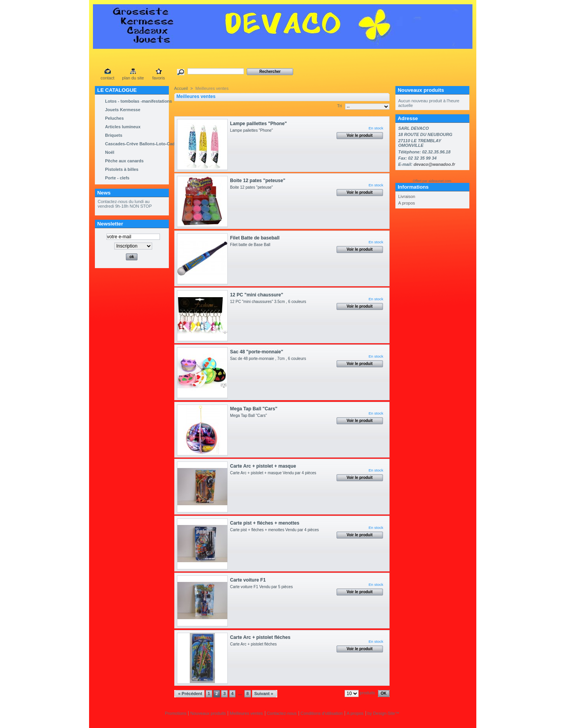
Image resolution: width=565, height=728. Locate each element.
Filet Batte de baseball (255, 238)
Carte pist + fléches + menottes (265, 523)
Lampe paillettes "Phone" (258, 124)
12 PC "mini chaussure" (257, 295)
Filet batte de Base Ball (251, 245)
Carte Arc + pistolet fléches (260, 637)
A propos (406, 203)
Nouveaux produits (421, 90)
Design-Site (384, 713)
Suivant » (264, 694)
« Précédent (190, 694)
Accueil (181, 88)
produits (367, 693)
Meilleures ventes (246, 713)
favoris (158, 78)
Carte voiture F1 (248, 580)
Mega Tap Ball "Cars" (254, 409)
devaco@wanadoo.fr (434, 164)
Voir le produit (360, 135)
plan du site (133, 78)
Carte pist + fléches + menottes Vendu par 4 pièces (276, 530)
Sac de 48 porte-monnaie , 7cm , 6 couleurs (269, 359)
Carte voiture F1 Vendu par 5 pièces (262, 587)
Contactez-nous (282, 713)
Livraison (407, 196)
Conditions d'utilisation (322, 713)
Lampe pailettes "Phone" (252, 130)
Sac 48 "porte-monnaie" (257, 352)
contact (107, 78)
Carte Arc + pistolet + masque (263, 466)
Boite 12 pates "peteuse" (258, 181)
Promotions (176, 713)
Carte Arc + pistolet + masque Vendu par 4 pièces (274, 473)
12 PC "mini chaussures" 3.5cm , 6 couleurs (269, 302)
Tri (339, 106)
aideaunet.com (440, 181)
